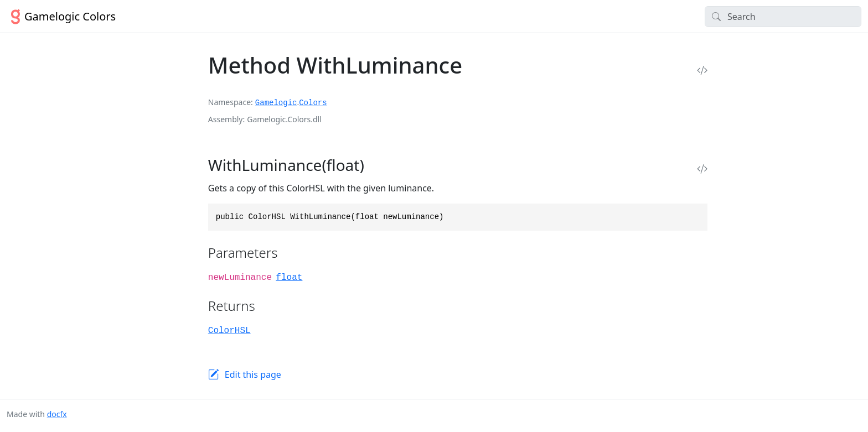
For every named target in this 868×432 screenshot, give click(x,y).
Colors (313, 103)
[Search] (783, 17)
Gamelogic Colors (61, 17)
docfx (57, 414)
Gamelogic (276, 103)
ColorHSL (229, 331)
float (289, 278)
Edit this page (253, 374)
